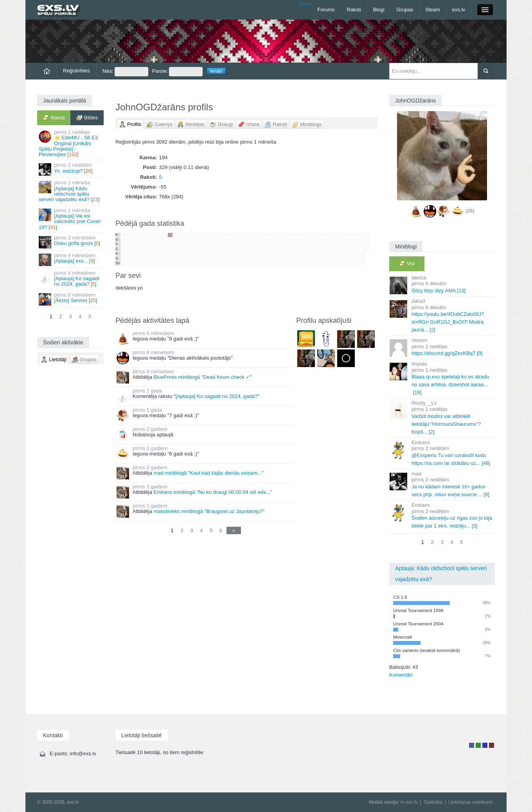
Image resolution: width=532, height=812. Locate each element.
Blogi (379, 10)
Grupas (405, 10)
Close (305, 4)
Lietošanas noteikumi (470, 802)
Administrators (492, 745)
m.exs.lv (409, 802)
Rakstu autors (478, 745)
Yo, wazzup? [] (71, 169)
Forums (326, 10)
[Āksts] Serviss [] (71, 299)
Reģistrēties (76, 71)
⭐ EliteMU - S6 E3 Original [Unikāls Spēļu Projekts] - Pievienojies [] (71, 143)
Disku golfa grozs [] (71, 242)
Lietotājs (472, 745)
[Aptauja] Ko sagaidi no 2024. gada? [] (71, 279)
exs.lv (459, 10)
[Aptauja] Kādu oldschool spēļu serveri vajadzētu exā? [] (71, 191)
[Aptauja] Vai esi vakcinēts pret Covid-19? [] (71, 219)
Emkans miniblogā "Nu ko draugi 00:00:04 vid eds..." (213, 492)
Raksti (354, 10)
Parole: (177, 72)
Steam (433, 10)
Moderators (485, 745)
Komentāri (401, 675)
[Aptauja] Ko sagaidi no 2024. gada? (216, 396)
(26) (470, 211)
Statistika (433, 802)
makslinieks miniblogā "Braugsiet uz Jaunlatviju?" (209, 511)
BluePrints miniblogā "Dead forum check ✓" (202, 377)
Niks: (125, 72)
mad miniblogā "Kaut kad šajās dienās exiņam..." (208, 473)
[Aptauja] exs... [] (71, 259)
